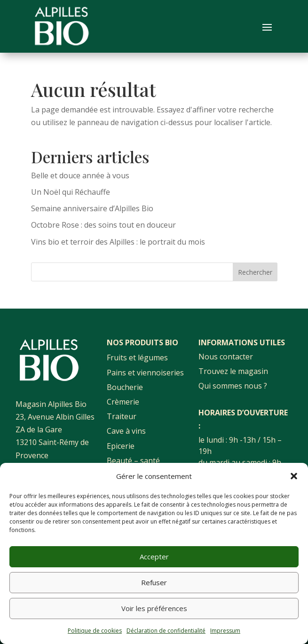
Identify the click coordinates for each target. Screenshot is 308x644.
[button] (294, 476)
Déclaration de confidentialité (166, 631)
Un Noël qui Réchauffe (71, 192)
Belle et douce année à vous (80, 175)
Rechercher (255, 272)
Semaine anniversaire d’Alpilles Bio (92, 208)
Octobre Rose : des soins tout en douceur (103, 225)
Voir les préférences (154, 608)
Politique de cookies (95, 631)
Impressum (225, 631)
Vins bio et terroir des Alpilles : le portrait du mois (118, 242)
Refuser (154, 582)
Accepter (154, 557)
